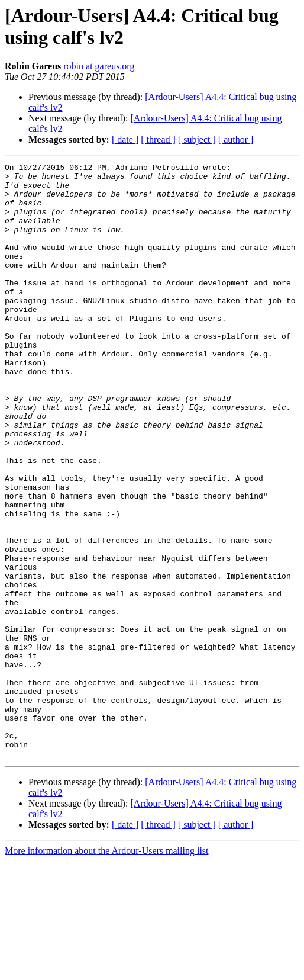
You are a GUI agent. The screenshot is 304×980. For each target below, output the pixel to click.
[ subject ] (197, 139)
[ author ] (236, 139)
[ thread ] (158, 139)
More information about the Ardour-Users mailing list (107, 970)
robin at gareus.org (99, 66)
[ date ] (125, 139)
